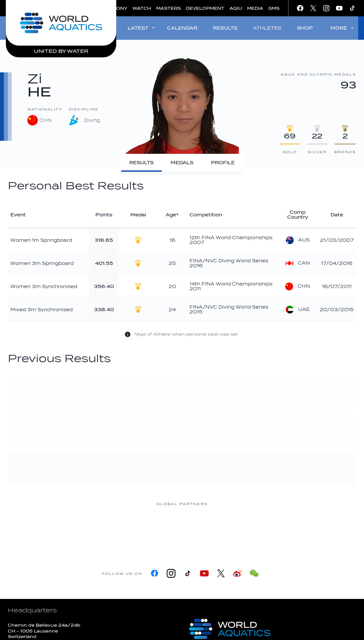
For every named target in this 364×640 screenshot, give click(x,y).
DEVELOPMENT (205, 8)
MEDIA (255, 8)
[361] (52, 528)
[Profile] (223, 163)
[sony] (260, 528)
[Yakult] (312, 528)
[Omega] (208, 528)
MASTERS (168, 8)
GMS (274, 8)
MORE (343, 28)
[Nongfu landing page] (156, 528)
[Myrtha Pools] (104, 528)
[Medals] (182, 163)
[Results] (141, 163)
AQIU (236, 8)
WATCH (142, 8)
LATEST (142, 28)
